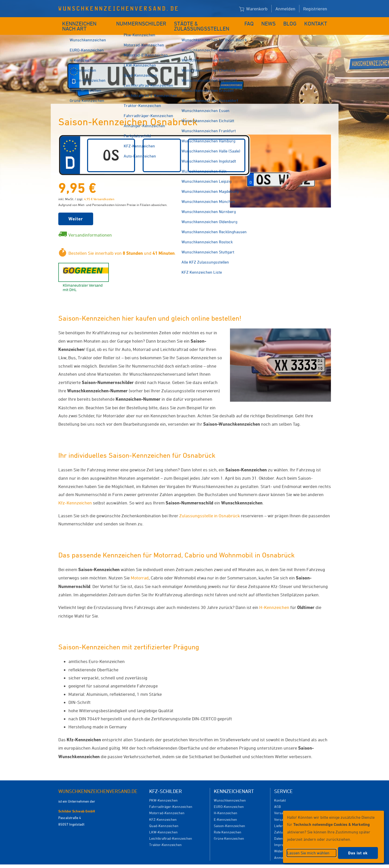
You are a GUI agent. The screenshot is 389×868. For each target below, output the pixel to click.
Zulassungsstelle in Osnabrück (210, 508)
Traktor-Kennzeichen (165, 837)
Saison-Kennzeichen (229, 818)
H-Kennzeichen (274, 600)
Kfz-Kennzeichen (75, 495)
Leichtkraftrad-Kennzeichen (171, 831)
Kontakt (317, 22)
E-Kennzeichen (225, 812)
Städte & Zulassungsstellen (206, 22)
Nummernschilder (143, 22)
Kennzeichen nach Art (87, 22)
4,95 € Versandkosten (99, 191)
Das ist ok (358, 853)
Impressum (256, 862)
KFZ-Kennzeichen (163, 812)
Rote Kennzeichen (228, 824)
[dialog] (333, 837)
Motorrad (140, 570)
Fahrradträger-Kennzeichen (171, 799)
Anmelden (285, 9)
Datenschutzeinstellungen (218, 862)
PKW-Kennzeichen (163, 793)
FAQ (253, 22)
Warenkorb (253, 9)
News (273, 22)
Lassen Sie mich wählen (308, 853)
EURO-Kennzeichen (229, 799)
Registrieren (315, 9)
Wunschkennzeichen (230, 793)
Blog (293, 22)
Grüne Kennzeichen (229, 831)
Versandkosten (286, 805)
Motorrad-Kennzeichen (167, 805)
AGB (277, 799)
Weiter (76, 211)
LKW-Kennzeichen (163, 824)
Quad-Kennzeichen (164, 818)
